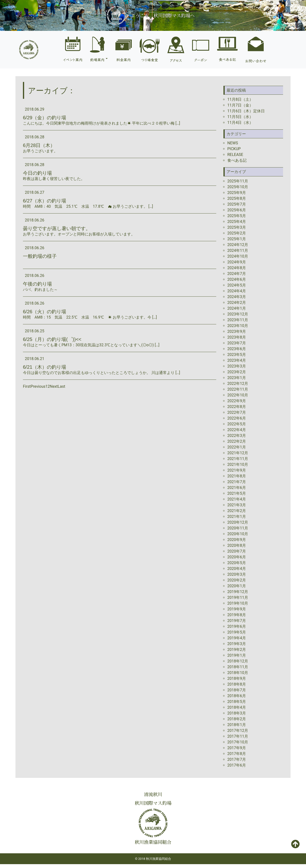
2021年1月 (237, 517)
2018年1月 (237, 725)
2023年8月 (237, 337)
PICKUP (234, 149)
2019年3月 (237, 644)
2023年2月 (237, 372)
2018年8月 (237, 684)
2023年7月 (237, 343)
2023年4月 (237, 360)
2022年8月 (237, 407)
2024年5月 (237, 285)
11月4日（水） (240, 123)
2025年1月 (237, 239)
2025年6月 (237, 210)
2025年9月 (237, 193)
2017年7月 (237, 759)
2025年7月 (237, 204)
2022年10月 (238, 395)
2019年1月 (237, 655)
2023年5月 (237, 355)
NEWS (233, 143)
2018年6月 (237, 696)
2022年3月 (237, 436)
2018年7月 (237, 690)
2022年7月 (237, 412)
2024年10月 (238, 256)
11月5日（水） (240, 117)
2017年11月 (238, 736)
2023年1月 (237, 378)
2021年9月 (237, 470)
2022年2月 (237, 441)
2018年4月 (237, 707)
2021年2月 (237, 511)
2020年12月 (238, 522)
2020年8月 (237, 545)
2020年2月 (237, 580)
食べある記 (237, 160)
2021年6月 (237, 488)
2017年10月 (238, 742)
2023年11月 (238, 320)
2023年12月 (238, 314)
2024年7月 (237, 274)
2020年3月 (237, 574)
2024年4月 (237, 291)
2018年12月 (238, 661)
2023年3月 (237, 366)
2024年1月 (237, 308)
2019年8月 (237, 615)
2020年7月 (237, 551)
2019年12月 (238, 592)
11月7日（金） (240, 105)
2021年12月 (238, 453)
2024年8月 (237, 268)
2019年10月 (238, 603)
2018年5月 (237, 702)
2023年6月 (237, 349)
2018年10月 (238, 673)
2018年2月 (237, 719)
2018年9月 (237, 678)
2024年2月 (237, 303)
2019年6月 (237, 626)
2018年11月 (238, 667)
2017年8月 (237, 754)
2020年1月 (237, 586)
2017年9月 (237, 748)
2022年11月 (238, 389)
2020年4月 (237, 569)
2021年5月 (237, 493)
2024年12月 (238, 245)
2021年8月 (237, 476)
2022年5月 (237, 424)
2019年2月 (237, 650)
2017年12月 (238, 731)
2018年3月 (237, 713)
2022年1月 (237, 447)
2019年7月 (237, 621)
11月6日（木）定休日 (246, 111)
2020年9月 (237, 540)
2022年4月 (237, 430)
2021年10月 (238, 464)
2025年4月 (237, 222)
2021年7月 (237, 482)
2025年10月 (238, 187)
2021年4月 (237, 499)
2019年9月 (237, 609)
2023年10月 (238, 326)
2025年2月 (237, 233)
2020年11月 (238, 528)
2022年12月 (238, 384)
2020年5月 (237, 563)
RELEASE (235, 155)
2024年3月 (237, 297)
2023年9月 (237, 331)
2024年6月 (237, 279)
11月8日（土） (240, 99)
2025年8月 (237, 198)
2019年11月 (238, 598)
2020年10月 (238, 534)
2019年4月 (237, 638)
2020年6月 (237, 557)
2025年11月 (238, 181)
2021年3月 (237, 505)
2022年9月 (237, 401)
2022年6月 (237, 418)
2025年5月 (237, 216)
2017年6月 (237, 765)
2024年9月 (237, 262)
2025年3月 (237, 227)
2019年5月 (237, 632)
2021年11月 (238, 459)
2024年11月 (238, 250)
